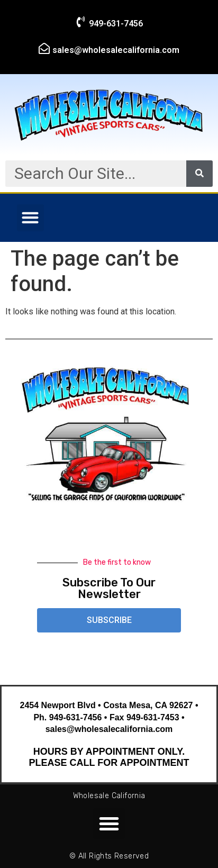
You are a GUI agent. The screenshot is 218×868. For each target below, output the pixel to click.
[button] (30, 218)
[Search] (199, 174)
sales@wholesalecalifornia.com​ (116, 50)
